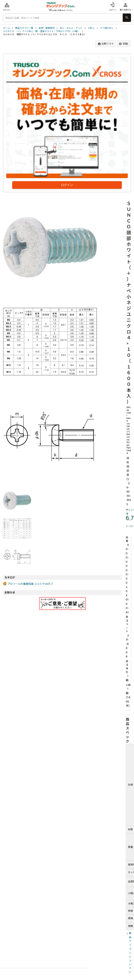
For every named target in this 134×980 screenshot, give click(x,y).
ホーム (6, 28)
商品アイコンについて (130, 951)
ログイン (113, 7)
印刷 (123, 44)
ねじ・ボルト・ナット (71, 28)
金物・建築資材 (47, 28)
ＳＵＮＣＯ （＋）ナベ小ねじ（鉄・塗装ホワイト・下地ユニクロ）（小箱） (41, 31)
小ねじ (91, 28)
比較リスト (106, 44)
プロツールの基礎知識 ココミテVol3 (29, 584)
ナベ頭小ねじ (107, 28)
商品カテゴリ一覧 (24, 28)
